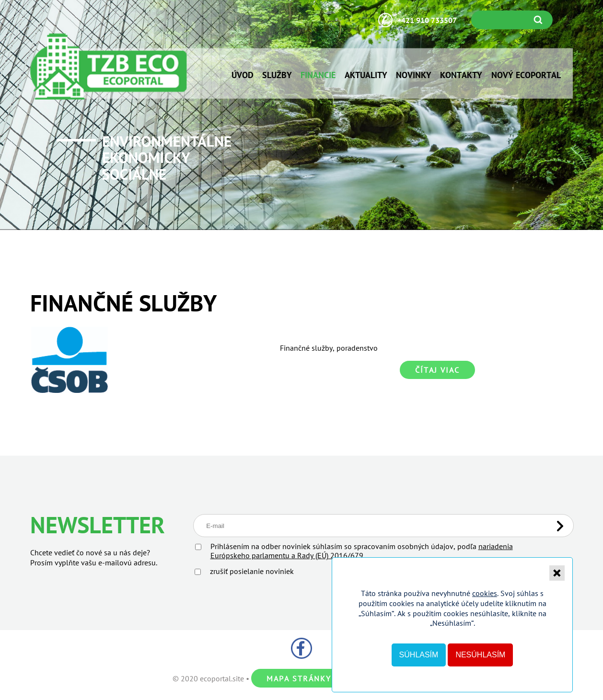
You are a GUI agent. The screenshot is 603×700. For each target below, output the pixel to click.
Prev (24, 126)
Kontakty (461, 75)
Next (579, 126)
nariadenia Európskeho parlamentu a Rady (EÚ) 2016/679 (362, 551)
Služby (277, 75)
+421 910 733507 (427, 20)
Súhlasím (419, 655)
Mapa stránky (299, 678)
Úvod (243, 75)
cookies (485, 593)
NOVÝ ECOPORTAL (526, 75)
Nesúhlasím (480, 655)
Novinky (414, 75)
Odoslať (560, 526)
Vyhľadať (540, 20)
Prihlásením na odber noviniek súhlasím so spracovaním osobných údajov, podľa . (362, 551)
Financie (318, 75)
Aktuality (366, 75)
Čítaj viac (437, 370)
